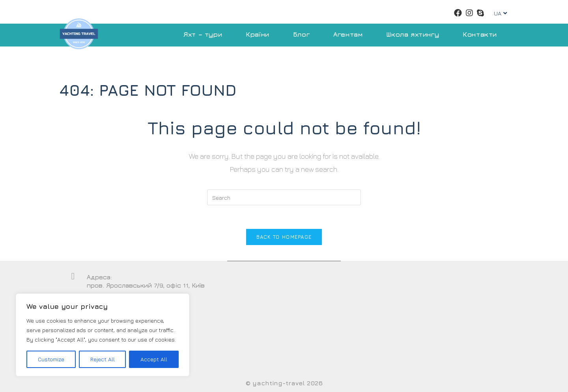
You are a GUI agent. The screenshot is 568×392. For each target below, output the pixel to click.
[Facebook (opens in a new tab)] (458, 13)
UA (500, 13)
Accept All (154, 359)
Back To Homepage (284, 237)
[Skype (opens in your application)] (480, 13)
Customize (51, 359)
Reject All (103, 359)
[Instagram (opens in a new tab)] (469, 13)
